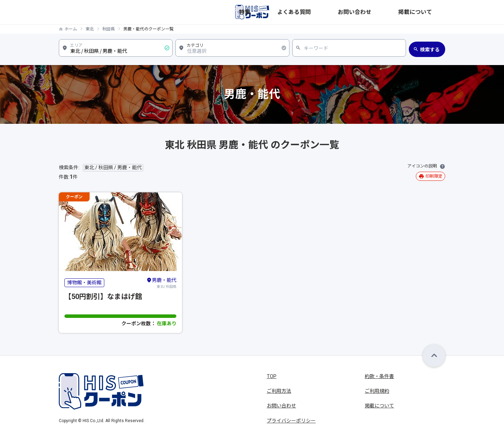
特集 (327, 12)
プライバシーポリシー (291, 421)
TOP (272, 376)
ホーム (71, 29)
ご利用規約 (377, 391)
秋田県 (108, 29)
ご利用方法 (279, 391)
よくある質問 (355, 12)
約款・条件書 (379, 376)
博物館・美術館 (84, 283)
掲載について (430, 12)
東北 (90, 29)
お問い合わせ (393, 12)
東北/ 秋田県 (161, 283)
